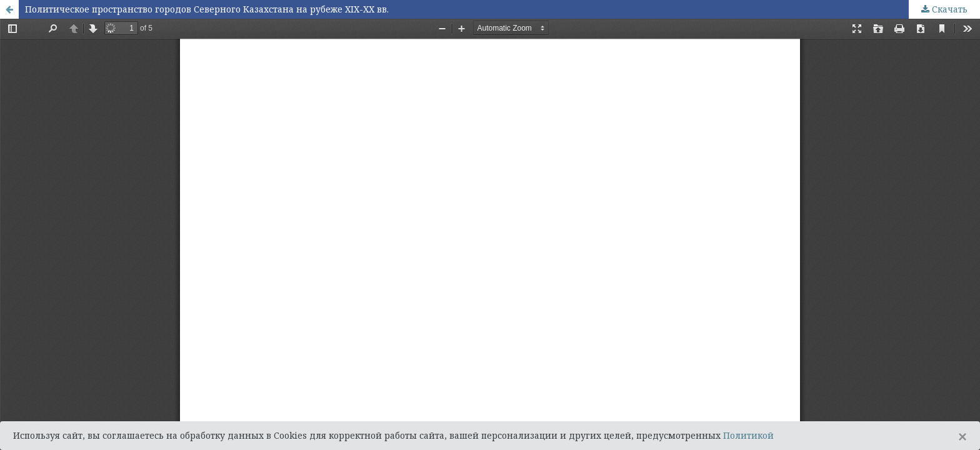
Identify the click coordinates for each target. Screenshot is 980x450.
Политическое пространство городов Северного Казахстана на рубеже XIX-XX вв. (207, 9)
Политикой (748, 435)
